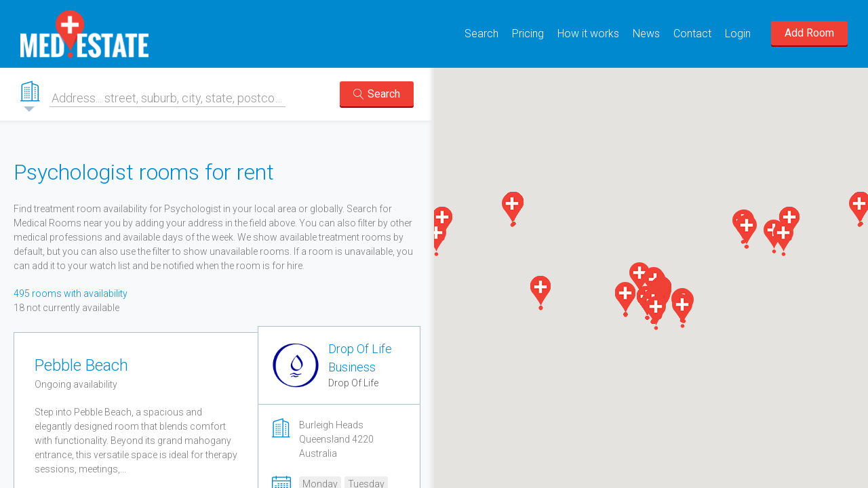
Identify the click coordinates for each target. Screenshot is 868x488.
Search (481, 34)
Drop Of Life (353, 383)
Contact (692, 34)
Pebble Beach (81, 365)
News (646, 34)
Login (738, 34)
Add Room (809, 33)
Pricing (528, 34)
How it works (588, 34)
